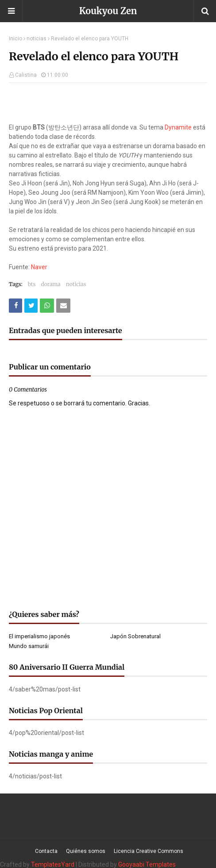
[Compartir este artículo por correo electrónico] (63, 306)
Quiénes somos (86, 851)
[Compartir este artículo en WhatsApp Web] (47, 306)
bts (32, 284)
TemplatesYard (53, 864)
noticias (37, 39)
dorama (50, 284)
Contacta (46, 851)
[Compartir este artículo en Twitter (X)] (31, 306)
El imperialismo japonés (39, 636)
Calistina (26, 75)
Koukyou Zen (108, 11)
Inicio (15, 39)
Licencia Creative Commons (148, 851)
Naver (39, 267)
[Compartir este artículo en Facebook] (15, 306)
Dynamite (178, 127)
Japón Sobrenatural (135, 636)
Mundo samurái (29, 646)
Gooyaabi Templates (147, 864)
